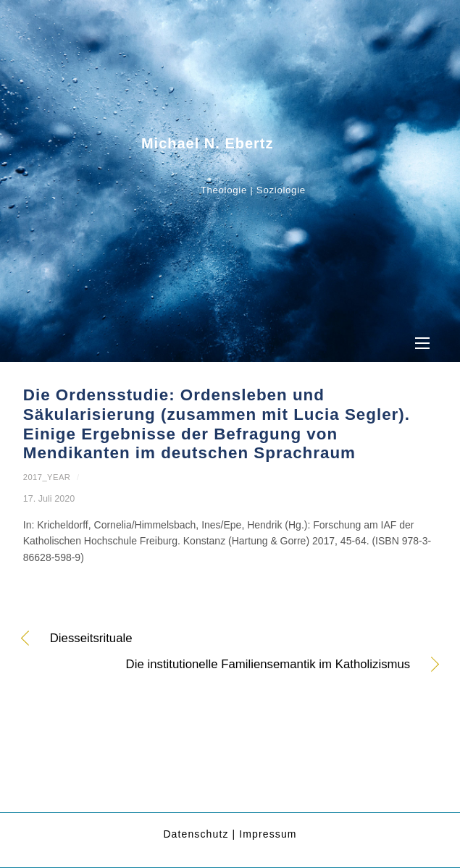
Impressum (268, 834)
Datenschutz (196, 834)
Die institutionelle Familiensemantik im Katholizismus (217, 665)
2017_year (47, 477)
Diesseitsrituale (91, 639)
